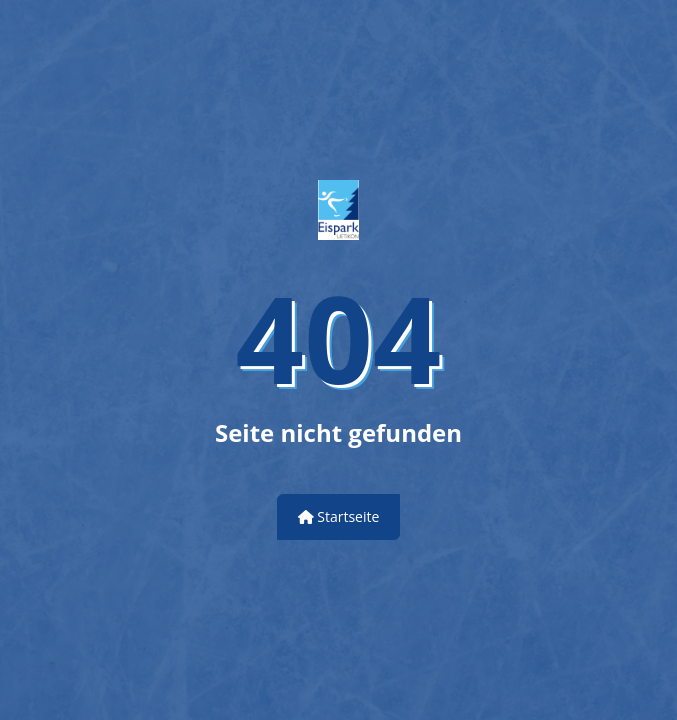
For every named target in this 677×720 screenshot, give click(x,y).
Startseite (339, 516)
